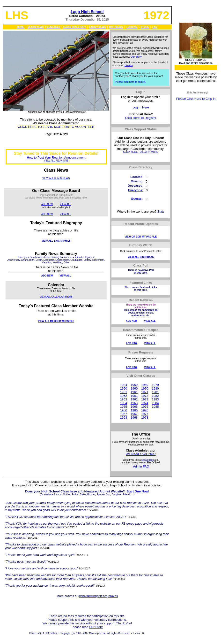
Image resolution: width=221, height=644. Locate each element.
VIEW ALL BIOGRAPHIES (56, 241)
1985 (155, 407)
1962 (134, 399)
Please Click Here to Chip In (196, 99)
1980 (155, 388)
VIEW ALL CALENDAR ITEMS (56, 297)
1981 (155, 392)
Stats (161, 211)
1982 (155, 396)
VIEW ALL (66, 204)
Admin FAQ (141, 466)
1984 (155, 403)
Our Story (136, 57)
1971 (145, 392)
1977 (145, 414)
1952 (123, 396)
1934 (123, 385)
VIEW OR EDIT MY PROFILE (141, 237)
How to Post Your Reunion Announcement (56, 157)
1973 (145, 399)
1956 (123, 410)
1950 (123, 388)
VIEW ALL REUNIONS (56, 161)
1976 (145, 410)
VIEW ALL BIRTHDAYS (141, 257)
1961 (134, 392)
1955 (123, 407)
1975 (145, 407)
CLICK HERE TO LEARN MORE (141, 152)
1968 (134, 418)
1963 (134, 403)
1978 (145, 418)
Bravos (129, 65)
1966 (134, 410)
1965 (134, 407)
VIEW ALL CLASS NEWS (56, 178)
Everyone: (136, 190)
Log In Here (141, 107)
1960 (134, 388)
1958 (123, 418)
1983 (155, 399)
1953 (123, 399)
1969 (145, 385)
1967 (134, 414)
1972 (145, 396)
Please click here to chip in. (130, 82)
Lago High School (87, 12)
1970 (145, 388)
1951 (123, 392)
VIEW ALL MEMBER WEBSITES (56, 321)
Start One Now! (138, 491)
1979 (155, 385)
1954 (123, 403)
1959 (134, 385)
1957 (123, 414)
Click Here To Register (141, 118)
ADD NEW (47, 204)
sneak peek (148, 460)
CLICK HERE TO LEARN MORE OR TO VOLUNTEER (56, 127)
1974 (145, 403)
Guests (136, 199)
